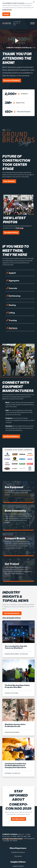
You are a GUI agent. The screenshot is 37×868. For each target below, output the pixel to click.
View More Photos (11, 233)
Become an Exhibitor (12, 80)
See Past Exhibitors (11, 436)
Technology (24, 654)
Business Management (12, 654)
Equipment (8, 773)
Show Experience (18, 848)
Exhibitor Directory (18, 852)
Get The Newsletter (12, 613)
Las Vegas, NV (17, 22)
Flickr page (20, 228)
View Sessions (9, 181)
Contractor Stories (12, 693)
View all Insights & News (12, 618)
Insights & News (18, 862)
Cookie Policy (7, 10)
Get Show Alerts (19, 819)
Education (19, 856)
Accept (6, 14)
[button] (32, 23)
